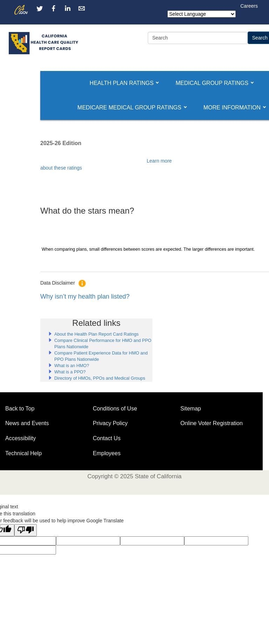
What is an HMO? (72, 366)
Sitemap (191, 409)
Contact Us (107, 438)
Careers (249, 6)
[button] (122, 83)
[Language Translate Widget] (202, 14)
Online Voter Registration (212, 423)
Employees (107, 453)
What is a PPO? (70, 372)
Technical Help (23, 453)
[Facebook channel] (54, 8)
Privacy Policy (110, 423)
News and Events (27, 423)
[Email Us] (82, 8)
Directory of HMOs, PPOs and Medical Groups (100, 378)
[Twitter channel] (40, 8)
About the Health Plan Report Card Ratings (96, 334)
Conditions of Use (115, 409)
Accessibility (20, 438)
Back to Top (20, 409)
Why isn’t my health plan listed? (85, 296)
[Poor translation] (26, 530)
